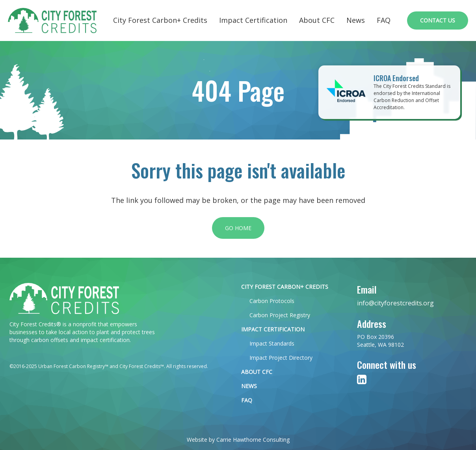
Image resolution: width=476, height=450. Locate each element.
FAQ (384, 20)
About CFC (317, 20)
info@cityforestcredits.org (395, 303)
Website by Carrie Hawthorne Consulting (238, 440)
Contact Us (438, 20)
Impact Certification (253, 20)
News (356, 20)
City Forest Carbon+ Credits (160, 20)
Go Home (238, 228)
